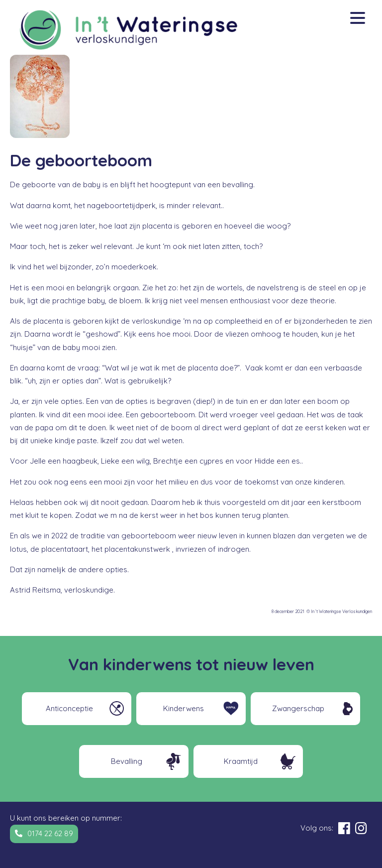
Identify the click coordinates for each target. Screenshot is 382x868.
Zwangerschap (298, 708)
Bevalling (127, 761)
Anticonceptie (69, 708)
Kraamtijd (241, 761)
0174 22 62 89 (50, 833)
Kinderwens (184, 708)
